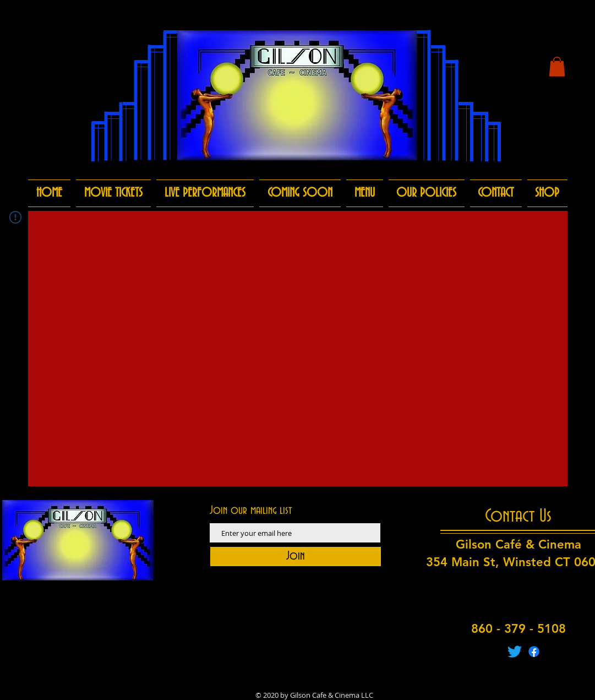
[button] (557, 67)
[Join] (296, 557)
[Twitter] (515, 652)
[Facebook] (534, 652)
